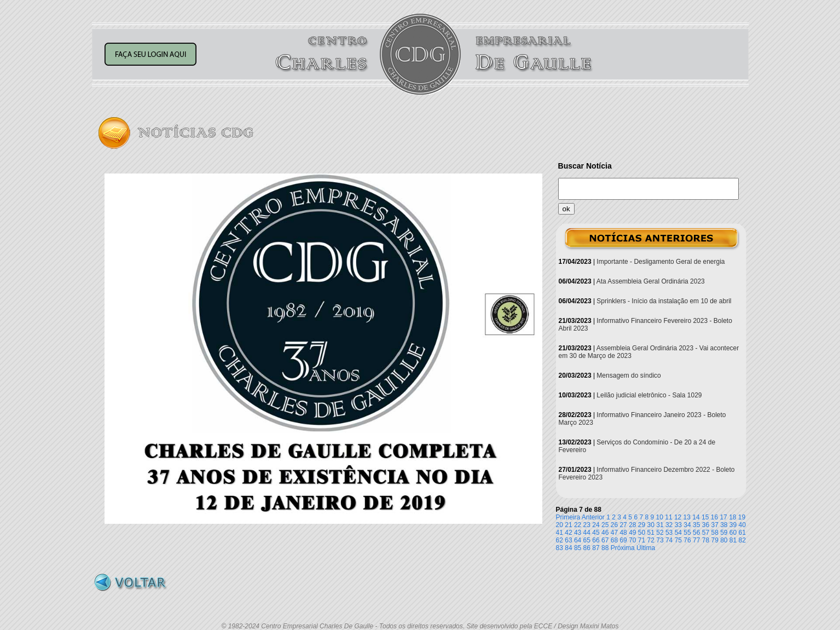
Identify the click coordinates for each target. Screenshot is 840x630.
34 (687, 525)
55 (687, 533)
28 (632, 525)
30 (651, 525)
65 (587, 540)
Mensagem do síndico (628, 375)
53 (669, 533)
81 (733, 540)
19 (742, 517)
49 (632, 533)
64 (578, 540)
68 (614, 540)
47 (614, 533)
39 (733, 525)
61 (742, 533)
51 (651, 533)
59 (724, 533)
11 (668, 517)
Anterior (593, 517)
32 (669, 525)
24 (596, 525)
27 (623, 525)
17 (723, 517)
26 (614, 525)
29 (642, 525)
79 (714, 540)
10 (660, 517)
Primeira (568, 517)
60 (733, 533)
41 (560, 533)
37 (714, 525)
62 (560, 540)
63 (568, 540)
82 (742, 540)
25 (605, 525)
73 (660, 540)
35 (696, 525)
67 (605, 540)
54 (678, 533)
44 (587, 533)
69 (623, 540)
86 (587, 548)
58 (714, 533)
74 (669, 540)
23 (587, 525)
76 (687, 540)
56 (696, 533)
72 (651, 540)
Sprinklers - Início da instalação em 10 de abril (664, 301)
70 (632, 540)
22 (578, 525)
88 (605, 548)
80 (724, 540)
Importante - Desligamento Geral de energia (661, 262)
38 (724, 525)
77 (696, 540)
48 (623, 533)
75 (678, 540)
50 (642, 533)
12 (678, 517)
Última (646, 548)
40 (742, 525)
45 (596, 533)
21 (568, 525)
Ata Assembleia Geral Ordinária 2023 (651, 281)
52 (660, 533)
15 (705, 517)
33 (678, 525)
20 (560, 525)
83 (560, 548)
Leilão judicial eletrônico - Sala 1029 (649, 395)
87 (596, 548)
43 (578, 533)
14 (696, 517)
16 (714, 517)
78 (706, 540)
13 (687, 517)
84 (568, 548)
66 (596, 540)
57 (706, 533)
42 (568, 533)
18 (732, 517)
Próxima (623, 548)
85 (578, 548)
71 (642, 540)
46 (605, 533)
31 (660, 525)
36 (706, 525)
